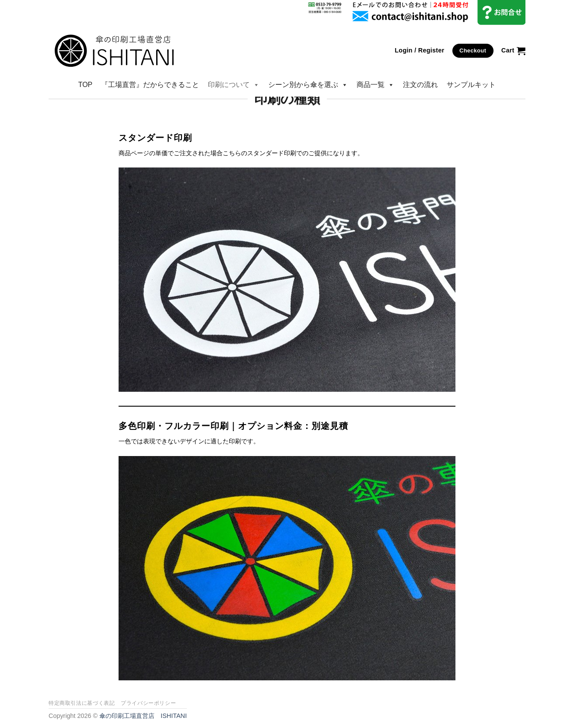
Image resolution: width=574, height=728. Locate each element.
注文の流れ (420, 85)
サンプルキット (471, 85)
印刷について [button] (234, 85)
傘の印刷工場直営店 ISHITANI (143, 716)
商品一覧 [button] (375, 85)
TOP (86, 85)
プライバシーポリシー (148, 703)
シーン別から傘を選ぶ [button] (308, 85)
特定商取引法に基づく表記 (82, 703)
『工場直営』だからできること (150, 85)
